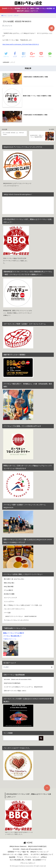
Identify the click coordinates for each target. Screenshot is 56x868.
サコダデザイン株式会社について (42, 854)
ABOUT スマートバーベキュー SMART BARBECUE (20, 616)
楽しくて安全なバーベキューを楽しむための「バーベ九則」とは (23, 605)
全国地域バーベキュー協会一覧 (18, 852)
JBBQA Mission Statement (18, 846)
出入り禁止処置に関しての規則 (20, 860)
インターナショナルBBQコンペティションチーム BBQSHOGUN (23, 687)
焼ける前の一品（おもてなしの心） (14, 579)
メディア (13, 62)
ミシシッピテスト (9, 601)
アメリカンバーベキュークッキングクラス (16, 620)
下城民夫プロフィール (10, 639)
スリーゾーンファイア (10, 598)
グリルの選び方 (8, 590)
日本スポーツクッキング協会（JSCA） (15, 691)
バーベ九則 (7, 613)
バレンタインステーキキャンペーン (14, 609)
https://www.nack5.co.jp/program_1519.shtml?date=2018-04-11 (21, 44)
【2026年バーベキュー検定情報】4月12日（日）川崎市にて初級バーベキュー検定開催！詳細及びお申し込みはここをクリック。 (28, 10)
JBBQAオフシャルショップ (39, 852)
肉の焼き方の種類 (9, 594)
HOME (28, 843)
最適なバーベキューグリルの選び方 (14, 633)
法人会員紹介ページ (39, 860)
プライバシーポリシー (32, 857)
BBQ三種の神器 (9, 587)
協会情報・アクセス (16, 857)
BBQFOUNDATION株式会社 (12, 683)
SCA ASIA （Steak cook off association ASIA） (18, 679)
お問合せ (44, 857)
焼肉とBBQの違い (9, 583)
